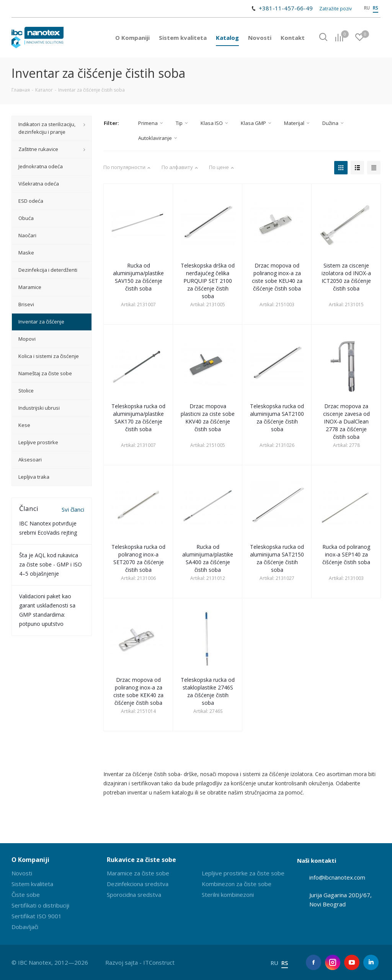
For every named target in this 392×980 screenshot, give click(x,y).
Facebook (314, 962)
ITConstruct (159, 962)
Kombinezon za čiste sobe (237, 884)
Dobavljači (25, 927)
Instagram (333, 962)
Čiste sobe (26, 895)
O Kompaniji (30, 860)
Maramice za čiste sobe (138, 873)
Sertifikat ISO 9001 (37, 916)
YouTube (352, 962)
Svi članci (73, 509)
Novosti (22, 873)
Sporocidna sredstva (134, 895)
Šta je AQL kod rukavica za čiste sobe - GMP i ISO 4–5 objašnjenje (51, 564)
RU (367, 8)
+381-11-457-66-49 (286, 8)
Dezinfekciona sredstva (138, 884)
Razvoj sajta (122, 962)
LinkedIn (371, 962)
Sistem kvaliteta (32, 884)
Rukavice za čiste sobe (141, 860)
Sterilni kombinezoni (228, 895)
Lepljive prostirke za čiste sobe (243, 873)
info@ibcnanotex (331, 877)
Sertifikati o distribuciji (40, 905)
